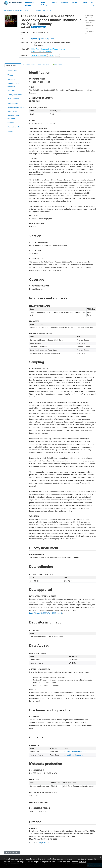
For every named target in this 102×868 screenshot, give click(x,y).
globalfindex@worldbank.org (75, 752)
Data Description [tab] (29, 65)
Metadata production (15, 127)
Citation (10, 131)
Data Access (12, 112)
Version (10, 75)
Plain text (51, 843)
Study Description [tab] (13, 65)
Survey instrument (15, 95)
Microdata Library (29, 4)
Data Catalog (44, 4)
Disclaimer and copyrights (13, 117)
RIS (40, 843)
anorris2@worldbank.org (73, 755)
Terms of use (84, 4)
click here (82, 862)
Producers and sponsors (13, 85)
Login (93, 4)
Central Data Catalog (16, 10)
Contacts (11, 123)
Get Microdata (39, 27)
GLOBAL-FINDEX (29, 10)
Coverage (11, 79)
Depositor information (16, 107)
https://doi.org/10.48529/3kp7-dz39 (42, 39)
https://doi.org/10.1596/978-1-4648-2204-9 (46, 613)
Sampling (11, 90)
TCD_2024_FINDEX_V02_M (43, 10)
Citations (74, 3)
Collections (64, 3)
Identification (12, 71)
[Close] (100, 857)
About (54, 3)
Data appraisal (13, 103)
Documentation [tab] (44, 65)
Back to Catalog (12, 853)
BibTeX (44, 843)
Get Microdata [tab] (58, 65)
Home (6, 10)
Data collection (13, 99)
